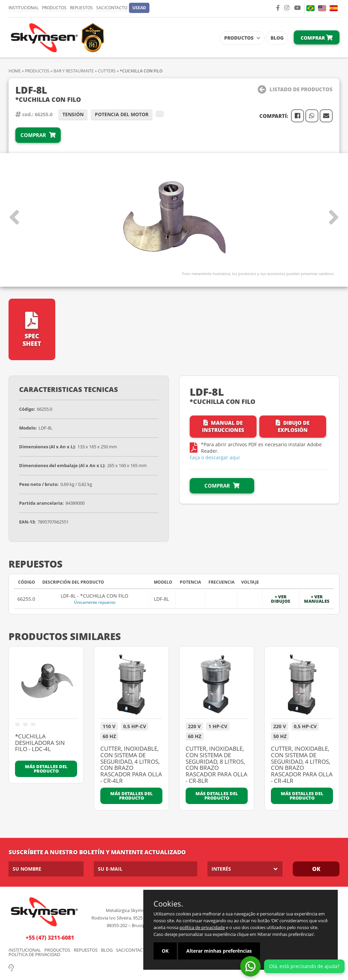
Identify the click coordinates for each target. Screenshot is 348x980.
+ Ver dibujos (281, 599)
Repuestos (81, 8)
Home (15, 71)
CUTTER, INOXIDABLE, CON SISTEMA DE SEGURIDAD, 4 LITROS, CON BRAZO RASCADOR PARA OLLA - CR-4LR (131, 765)
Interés (221, 869)
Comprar (317, 38)
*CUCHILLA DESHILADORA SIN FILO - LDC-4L (40, 743)
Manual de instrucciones (223, 426)
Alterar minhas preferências (219, 951)
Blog (277, 38)
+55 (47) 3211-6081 (50, 938)
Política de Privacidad (34, 955)
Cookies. (168, 903)
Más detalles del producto (46, 769)
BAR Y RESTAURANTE (74, 71)
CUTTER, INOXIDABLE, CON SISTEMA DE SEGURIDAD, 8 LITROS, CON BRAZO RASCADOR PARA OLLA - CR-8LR (216, 765)
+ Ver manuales (317, 599)
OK (316, 869)
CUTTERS (107, 71)
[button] (139, 8)
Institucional (24, 8)
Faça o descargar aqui (215, 457)
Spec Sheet (32, 330)
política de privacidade (202, 927)
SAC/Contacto (112, 8)
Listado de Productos (295, 89)
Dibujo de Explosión (293, 426)
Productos (54, 8)
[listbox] (245, 869)
